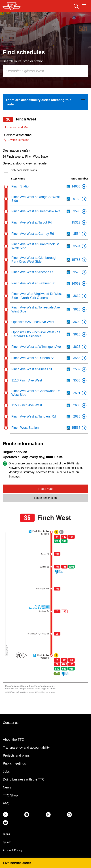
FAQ (6, 803)
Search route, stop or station (23, 61)
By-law (7, 842)
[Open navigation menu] (84, 6)
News (7, 787)
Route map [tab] (45, 489)
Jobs (6, 771)
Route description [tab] (45, 498)
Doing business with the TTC (24, 779)
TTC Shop (10, 795)
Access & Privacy (13, 850)
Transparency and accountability (26, 748)
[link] (45, 102)
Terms (6, 834)
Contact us (11, 723)
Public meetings (14, 763)
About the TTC (13, 740)
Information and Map (16, 127)
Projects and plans (16, 756)
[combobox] (45, 71)
